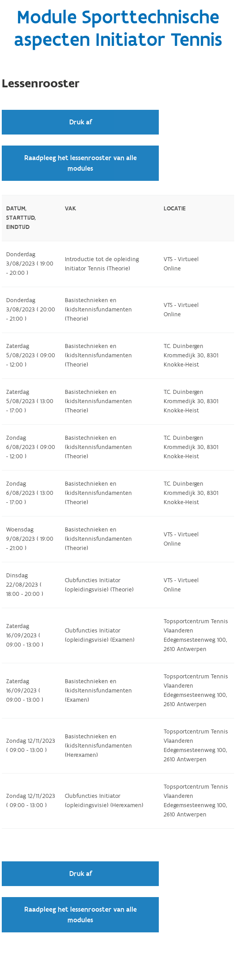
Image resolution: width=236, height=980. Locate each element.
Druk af (81, 122)
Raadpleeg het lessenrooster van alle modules (81, 163)
